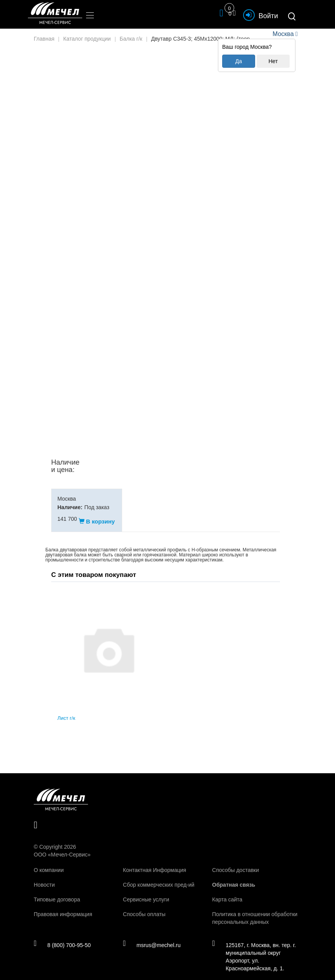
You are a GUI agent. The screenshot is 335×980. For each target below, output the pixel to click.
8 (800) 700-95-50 (62, 937)
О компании (49, 862)
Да (239, 61)
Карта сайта (227, 892)
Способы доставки (236, 862)
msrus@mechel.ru (152, 937)
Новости (44, 877)
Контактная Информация (155, 862)
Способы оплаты (144, 906)
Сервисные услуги (146, 892)
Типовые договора (57, 892)
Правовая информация (63, 906)
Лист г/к (66, 711)
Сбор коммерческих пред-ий (159, 877)
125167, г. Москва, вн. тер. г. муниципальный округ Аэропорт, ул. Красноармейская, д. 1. (254, 949)
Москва (283, 34)
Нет (273, 61)
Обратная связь (234, 877)
